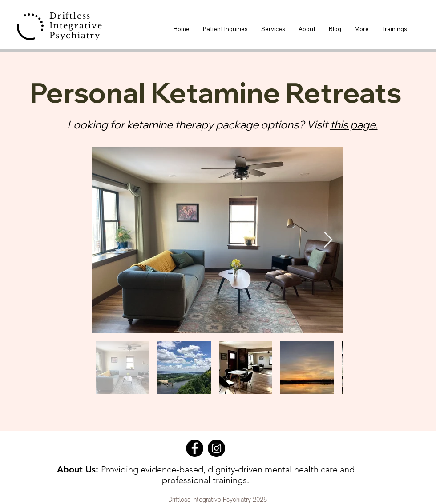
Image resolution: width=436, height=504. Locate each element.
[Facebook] (195, 448)
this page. (354, 124)
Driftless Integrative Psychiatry (76, 26)
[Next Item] (328, 240)
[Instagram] (216, 448)
